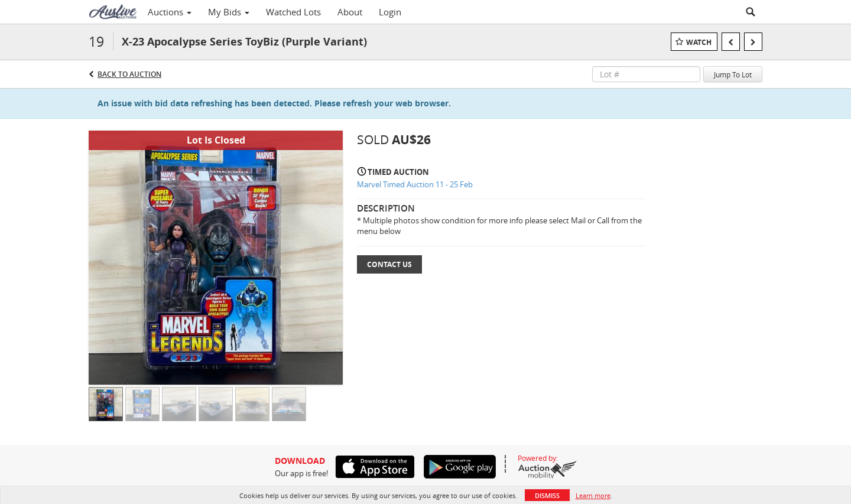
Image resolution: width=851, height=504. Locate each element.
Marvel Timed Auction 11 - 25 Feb (415, 184)
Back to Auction (129, 74)
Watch (699, 42)
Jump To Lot (733, 74)
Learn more (593, 495)
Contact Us (389, 264)
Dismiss (547, 495)
